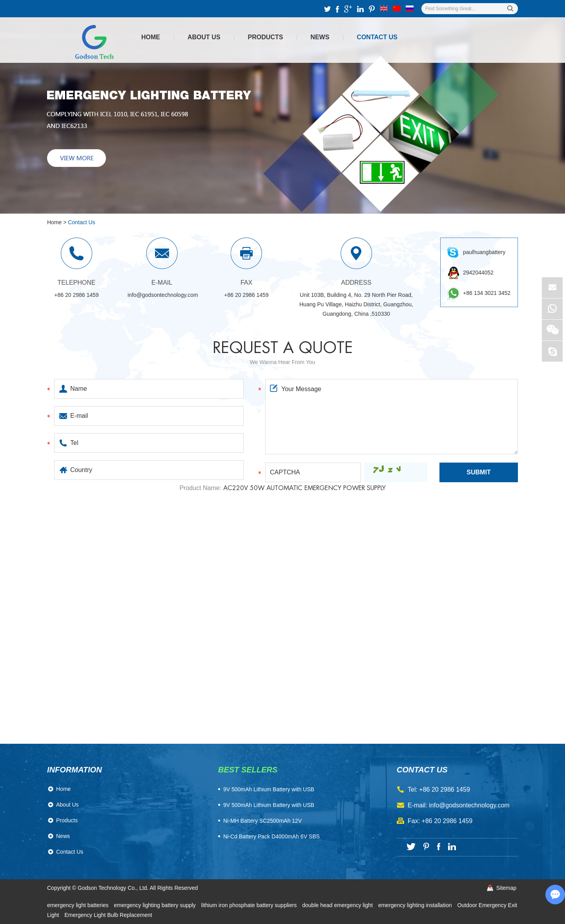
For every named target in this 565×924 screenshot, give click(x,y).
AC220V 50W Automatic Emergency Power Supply (304, 488)
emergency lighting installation (416, 905)
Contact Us (377, 37)
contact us (422, 770)
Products (266, 37)
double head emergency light (338, 905)
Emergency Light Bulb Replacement (108, 915)
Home (151, 37)
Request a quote (283, 348)
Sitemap (506, 888)
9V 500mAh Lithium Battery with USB (269, 805)
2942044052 (478, 273)
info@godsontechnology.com (163, 295)
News (320, 37)
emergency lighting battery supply (155, 905)
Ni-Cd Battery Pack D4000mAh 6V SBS (272, 836)
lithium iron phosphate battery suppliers (250, 905)
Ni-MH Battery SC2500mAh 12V (262, 821)
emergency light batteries (78, 905)
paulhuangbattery (484, 252)
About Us (204, 37)
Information (75, 770)
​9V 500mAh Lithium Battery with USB (269, 789)
